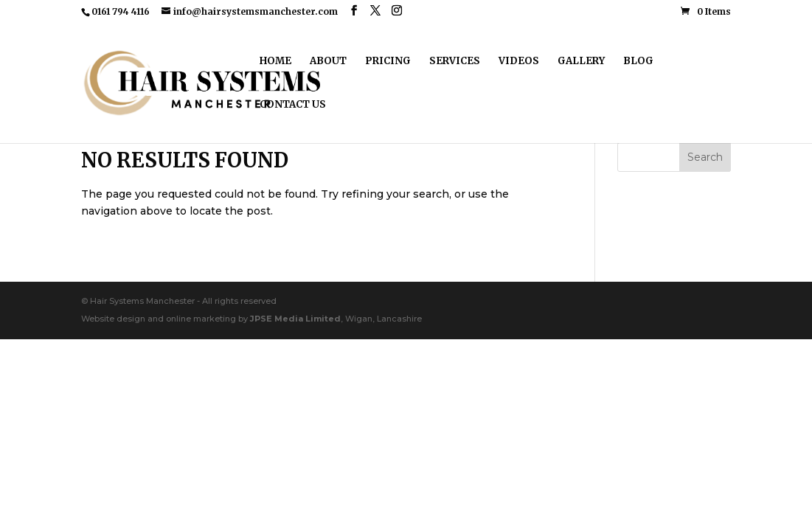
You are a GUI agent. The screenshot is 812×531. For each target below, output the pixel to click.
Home (275, 62)
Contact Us (293, 105)
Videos (519, 62)
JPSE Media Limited (295, 319)
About (328, 62)
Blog (638, 62)
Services (455, 62)
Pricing (388, 62)
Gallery (581, 62)
